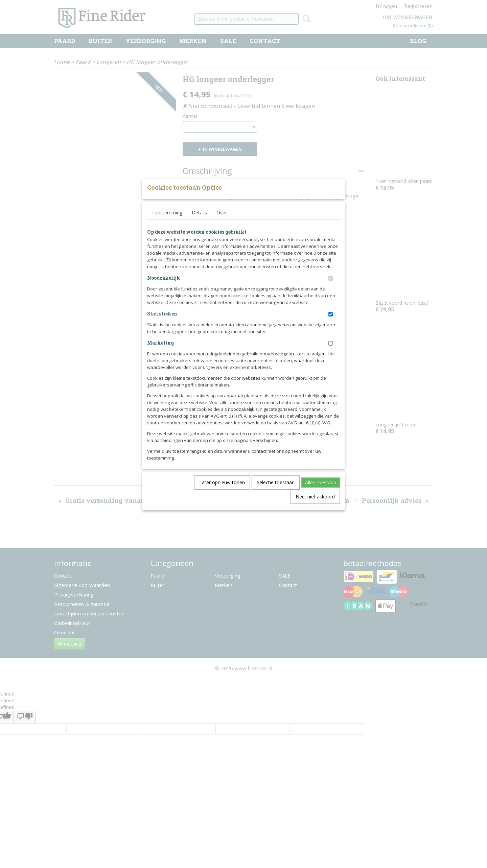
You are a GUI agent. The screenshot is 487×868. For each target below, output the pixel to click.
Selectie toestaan (276, 494)
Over (222, 224)
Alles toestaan (321, 494)
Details (199, 224)
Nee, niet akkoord (315, 508)
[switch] (331, 290)
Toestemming (167, 224)
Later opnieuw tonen (222, 494)
